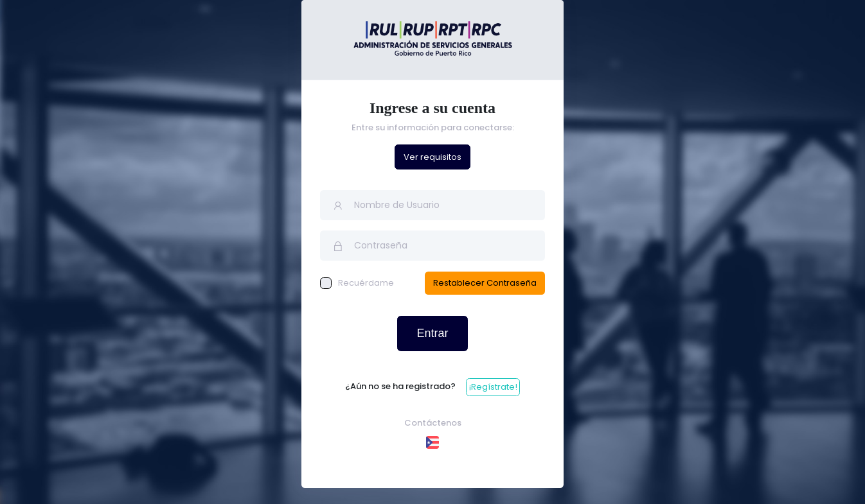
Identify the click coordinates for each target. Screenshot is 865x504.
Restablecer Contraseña (485, 283)
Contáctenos (433, 423)
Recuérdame (357, 283)
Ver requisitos (433, 157)
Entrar (432, 333)
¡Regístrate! (493, 387)
